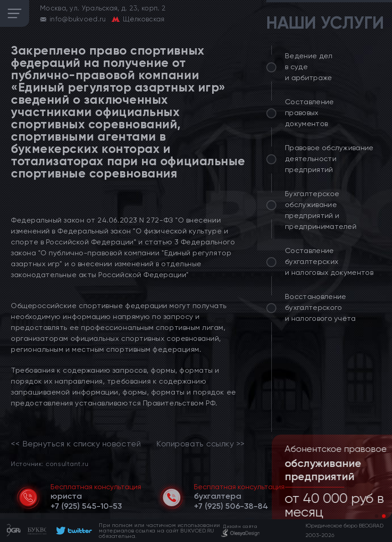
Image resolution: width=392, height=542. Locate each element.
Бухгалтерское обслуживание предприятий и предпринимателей (321, 210)
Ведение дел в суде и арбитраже (309, 67)
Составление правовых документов (310, 113)
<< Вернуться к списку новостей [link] (76, 444)
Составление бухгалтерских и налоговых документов (329, 261)
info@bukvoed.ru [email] (78, 19)
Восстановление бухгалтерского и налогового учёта (321, 307)
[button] (377, 516)
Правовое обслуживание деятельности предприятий (329, 159)
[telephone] (86, 506)
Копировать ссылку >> (201, 444)
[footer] (73, 531)
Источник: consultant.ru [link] (50, 463)
